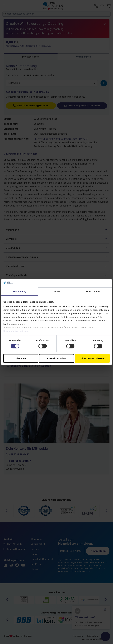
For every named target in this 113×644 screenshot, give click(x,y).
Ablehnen (21, 358)
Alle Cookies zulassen (92, 358)
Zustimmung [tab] (20, 291)
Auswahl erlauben (56, 358)
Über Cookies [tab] (93, 291)
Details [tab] (56, 291)
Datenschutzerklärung (16, 331)
